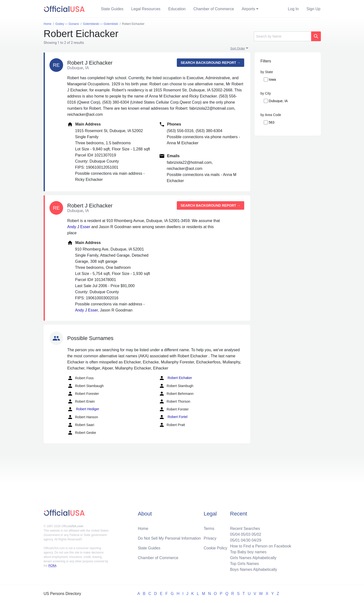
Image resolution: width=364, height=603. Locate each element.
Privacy (210, 538)
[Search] (283, 36)
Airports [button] (248, 9)
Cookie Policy (216, 548)
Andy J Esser (79, 227)
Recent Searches (245, 529)
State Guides (112, 9)
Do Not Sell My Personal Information (169, 538)
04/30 (246, 540)
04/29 (256, 540)
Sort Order (238, 48)
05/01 (235, 540)
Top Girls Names (244, 564)
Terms (209, 529)
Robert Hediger (83, 409)
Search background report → (211, 63)
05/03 (246, 534)
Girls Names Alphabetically (253, 558)
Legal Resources (146, 9)
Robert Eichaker (175, 378)
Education (177, 9)
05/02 (256, 534)
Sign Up (313, 9)
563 (272, 122)
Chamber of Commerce (214, 9)
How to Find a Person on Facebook (261, 546)
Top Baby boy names (248, 552)
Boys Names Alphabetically (254, 569)
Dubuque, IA (278, 101)
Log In (293, 9)
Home (143, 529)
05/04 (235, 534)
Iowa (272, 79)
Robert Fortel (173, 417)
